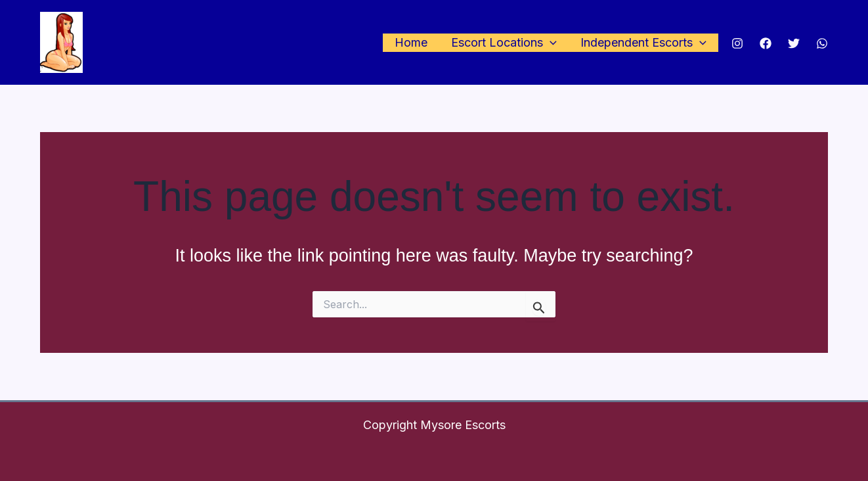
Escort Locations (504, 43)
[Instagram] (737, 43)
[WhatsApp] (822, 43)
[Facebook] (766, 43)
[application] (550, 43)
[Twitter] (794, 43)
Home (411, 42)
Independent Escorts (643, 43)
